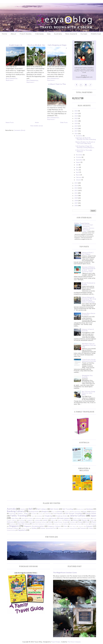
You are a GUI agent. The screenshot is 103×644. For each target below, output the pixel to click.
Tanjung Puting (73, 528)
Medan (92, 520)
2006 (76, 206)
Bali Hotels (54, 509)
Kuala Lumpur (64, 518)
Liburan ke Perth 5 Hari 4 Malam (88, 253)
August (78, 162)
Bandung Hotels (34, 512)
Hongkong (48, 516)
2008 (76, 201)
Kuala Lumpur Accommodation (82, 518)
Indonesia (39, 34)
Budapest (93, 512)
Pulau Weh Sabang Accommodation (42, 524)
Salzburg (66, 524)
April (78, 172)
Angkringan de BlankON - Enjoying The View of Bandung (86, 139)
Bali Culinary (42, 509)
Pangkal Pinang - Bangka (61, 522)
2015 (76, 183)
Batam (54, 512)
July (77, 165)
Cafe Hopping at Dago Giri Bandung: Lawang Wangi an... (85, 147)
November (79, 155)
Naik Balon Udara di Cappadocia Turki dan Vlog (89, 345)
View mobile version (37, 126)
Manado (84, 520)
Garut (33, 516)
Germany (39, 516)
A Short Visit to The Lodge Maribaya (84, 151)
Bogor (85, 512)
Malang (76, 520)
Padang (31, 522)
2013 (76, 188)
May (77, 170)
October (79, 157)
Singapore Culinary (54, 526)
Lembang (37, 520)
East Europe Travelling (74, 513)
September (80, 160)
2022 (76, 118)
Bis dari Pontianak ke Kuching (89, 284)
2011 (76, 193)
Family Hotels (91, 513)
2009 (76, 198)
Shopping (93, 524)
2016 (76, 134)
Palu (50, 522)
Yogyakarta (22, 530)
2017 (76, 131)
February (79, 177)
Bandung (90, 509)
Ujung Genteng (11, 530)
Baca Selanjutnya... (12, 78)
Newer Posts (10, 122)
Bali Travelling (68, 509)
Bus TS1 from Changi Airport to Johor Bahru (89, 393)
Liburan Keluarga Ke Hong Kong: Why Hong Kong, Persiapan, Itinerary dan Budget (89, 300)
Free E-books (26, 34)
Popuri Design (56, 642)
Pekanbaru (73, 522)
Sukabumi (81, 526)
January (79, 180)
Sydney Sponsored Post (48, 528)
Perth (88, 522)
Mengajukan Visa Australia (87, 376)
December (79, 136)
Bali (30, 509)
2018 (76, 129)
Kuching (22, 520)
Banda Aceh (80, 509)
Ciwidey (41, 514)
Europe (84, 34)
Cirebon (34, 514)
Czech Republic (58, 514)
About (13, 34)
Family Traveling (18, 516)
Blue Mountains (76, 512)
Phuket (94, 522)
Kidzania (46, 518)
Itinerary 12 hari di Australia (88, 330)
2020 (76, 123)
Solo (66, 526)
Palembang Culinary (41, 522)
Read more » (10, 80)
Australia (58, 34)
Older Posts (64, 122)
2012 (76, 190)
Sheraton (86, 524)
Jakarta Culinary (78, 516)
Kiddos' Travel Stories (82, 223)
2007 (76, 203)
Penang (80, 522)
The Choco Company (74, 642)
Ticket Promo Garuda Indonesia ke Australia (89, 360)
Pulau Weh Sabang (24, 524)
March (78, 175)
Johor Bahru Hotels (27, 518)
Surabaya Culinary (13, 528)
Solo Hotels (73, 526)
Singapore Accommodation (34, 526)
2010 (76, 196)
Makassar (67, 520)
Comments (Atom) (20, 130)
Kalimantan (39, 518)
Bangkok (45, 511)
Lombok (45, 520)
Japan (93, 516)
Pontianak (13, 524)
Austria (23, 509)
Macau (53, 520)
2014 (76, 186)
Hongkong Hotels (62, 516)
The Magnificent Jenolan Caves (65, 573)
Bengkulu (67, 512)
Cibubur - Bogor (23, 514)
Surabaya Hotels (25, 528)
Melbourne (10, 522)
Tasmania (83, 528)
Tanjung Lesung (63, 528)
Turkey (91, 528)
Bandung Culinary (15, 511)
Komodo (54, 518)
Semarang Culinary (76, 524)
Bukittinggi (12, 514)
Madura (60, 520)
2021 (76, 121)
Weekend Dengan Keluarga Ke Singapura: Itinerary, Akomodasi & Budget (88, 228)
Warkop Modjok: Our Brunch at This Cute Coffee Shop (85, 143)
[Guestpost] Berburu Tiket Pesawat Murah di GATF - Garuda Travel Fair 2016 (89, 269)
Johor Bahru (15, 518)
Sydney (34, 528)
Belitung (60, 512)
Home (5, 34)
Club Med (48, 514)
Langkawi (29, 520)
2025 (76, 111)
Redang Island (58, 524)
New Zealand (71, 34)
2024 (76, 113)
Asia (49, 34)
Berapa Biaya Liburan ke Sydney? (89, 314)
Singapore (14, 526)
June (78, 167)
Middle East (96, 34)
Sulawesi (89, 526)
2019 (76, 126)
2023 (76, 116)
